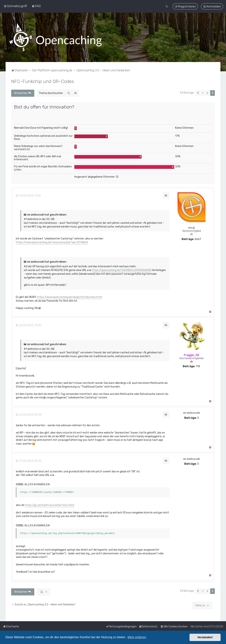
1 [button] (203, 93)
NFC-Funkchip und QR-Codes (43, 81)
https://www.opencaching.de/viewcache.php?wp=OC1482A (52, 242)
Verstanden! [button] (205, 637)
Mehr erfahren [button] (137, 637)
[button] (198, 93)
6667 (198, 239)
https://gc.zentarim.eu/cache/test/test (50, 505)
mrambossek (192, 413)
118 (198, 366)
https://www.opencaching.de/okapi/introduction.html (69, 297)
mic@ (192, 228)
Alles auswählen (37, 484)
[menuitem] (36, 6)
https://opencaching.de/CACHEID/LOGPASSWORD (122, 270)
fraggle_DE (192, 355)
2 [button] (207, 93)
